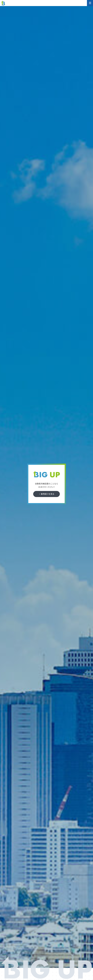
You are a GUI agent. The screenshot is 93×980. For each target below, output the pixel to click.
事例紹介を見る (47, 494)
